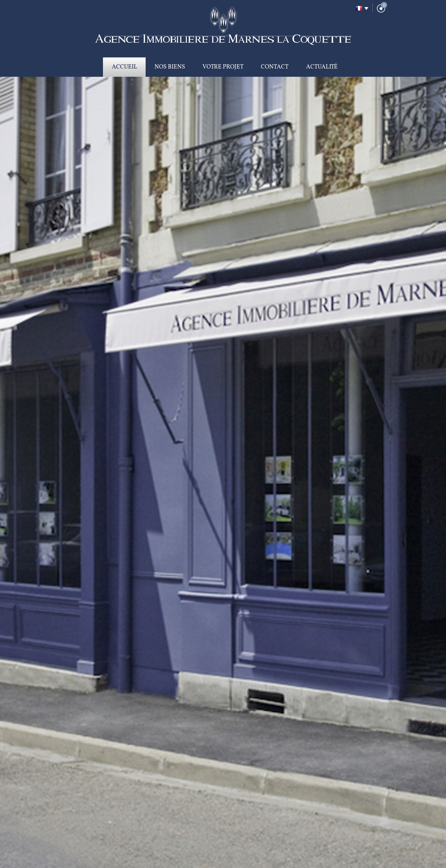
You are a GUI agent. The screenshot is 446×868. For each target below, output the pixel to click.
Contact (275, 67)
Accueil (124, 67)
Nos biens (170, 67)
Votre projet (223, 67)
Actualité (322, 67)
